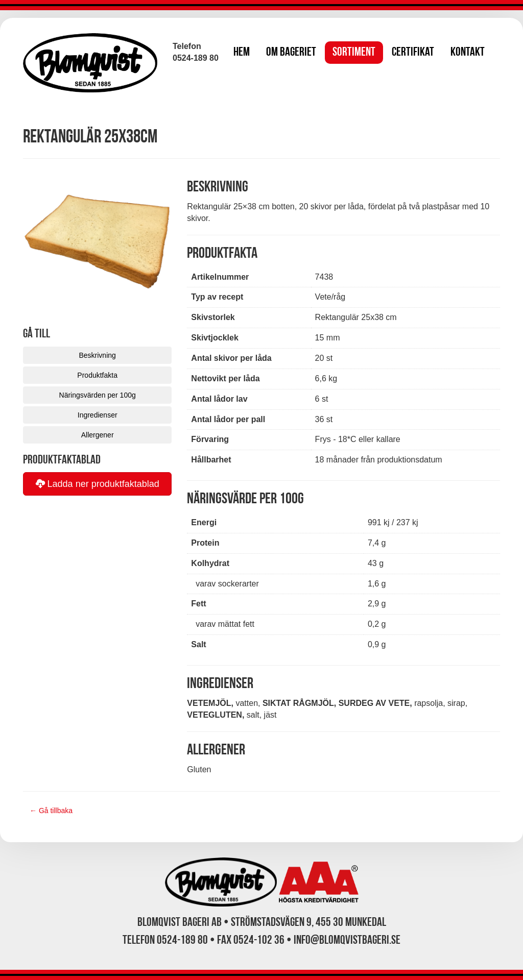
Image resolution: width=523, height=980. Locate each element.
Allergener (98, 435)
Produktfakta (97, 375)
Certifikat (413, 53)
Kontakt (468, 53)
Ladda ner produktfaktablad (98, 484)
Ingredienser (98, 415)
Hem (242, 53)
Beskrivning (97, 355)
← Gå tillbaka (51, 811)
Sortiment (354, 53)
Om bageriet (291, 53)
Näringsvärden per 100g (98, 395)
